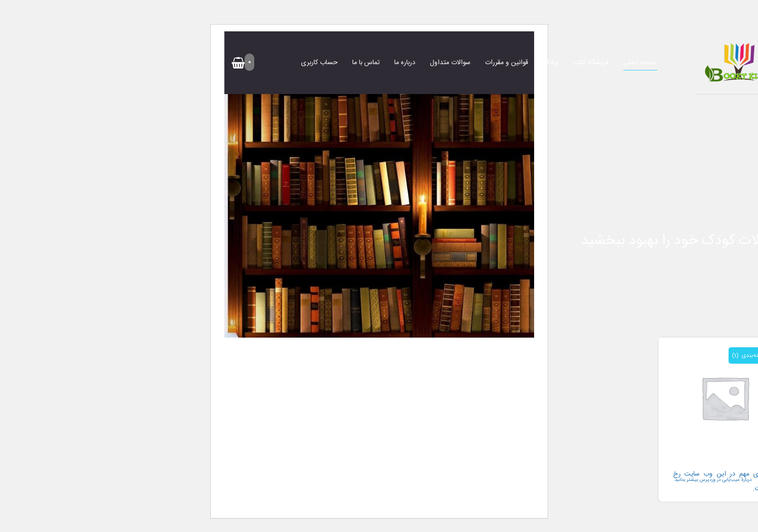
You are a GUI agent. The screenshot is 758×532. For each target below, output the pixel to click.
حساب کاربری (319, 63)
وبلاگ (551, 63)
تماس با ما (366, 63)
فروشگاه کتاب (591, 63)
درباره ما (405, 63)
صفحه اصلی (640, 63)
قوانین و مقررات (507, 63)
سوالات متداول (450, 63)
